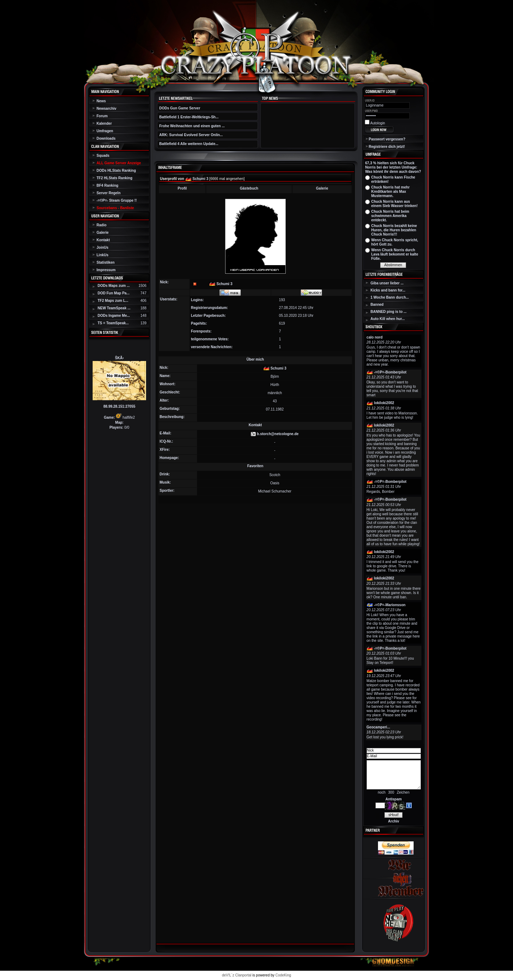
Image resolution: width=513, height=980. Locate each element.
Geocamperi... (378, 727)
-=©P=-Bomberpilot (390, 372)
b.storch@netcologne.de (278, 434)
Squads (103, 156)
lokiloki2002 (384, 403)
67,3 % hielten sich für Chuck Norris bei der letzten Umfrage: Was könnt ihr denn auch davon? (393, 167)
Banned (377, 305)
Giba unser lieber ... (387, 283)
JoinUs (102, 247)
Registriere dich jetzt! (387, 147)
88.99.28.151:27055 (119, 406)
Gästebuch (249, 188)
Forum (102, 116)
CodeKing (283, 975)
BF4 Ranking (107, 185)
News (101, 101)
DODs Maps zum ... (114, 286)
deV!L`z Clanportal (237, 975)
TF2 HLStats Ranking (115, 178)
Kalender (104, 123)
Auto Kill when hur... (388, 319)
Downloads (106, 138)
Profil (182, 188)
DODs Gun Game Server (180, 108)
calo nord (375, 337)
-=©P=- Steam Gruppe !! (117, 200)
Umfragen (105, 131)
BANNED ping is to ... (388, 312)
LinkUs (102, 255)
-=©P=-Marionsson (390, 605)
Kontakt (103, 240)
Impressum (106, 270)
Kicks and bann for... (388, 290)
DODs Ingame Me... (114, 316)
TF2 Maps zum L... (113, 301)
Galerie (103, 233)
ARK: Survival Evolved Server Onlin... (191, 135)
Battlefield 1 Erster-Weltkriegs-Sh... (189, 117)
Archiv (393, 821)
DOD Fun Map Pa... (113, 293)
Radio (102, 225)
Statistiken (106, 262)
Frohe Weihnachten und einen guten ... (192, 126)
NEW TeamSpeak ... (114, 308)
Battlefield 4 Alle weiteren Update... (189, 144)
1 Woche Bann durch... (390, 297)
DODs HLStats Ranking (116, 171)
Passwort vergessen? (387, 139)
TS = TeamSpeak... (113, 323)
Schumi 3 (200, 179)
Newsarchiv (107, 109)
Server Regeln (108, 193)
